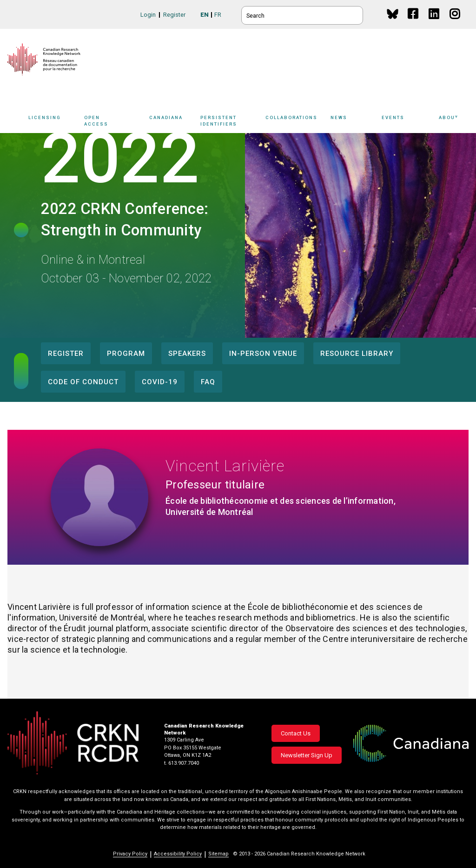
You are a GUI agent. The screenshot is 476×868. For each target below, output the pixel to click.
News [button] (354, 122)
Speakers (187, 354)
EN (205, 15)
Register (174, 15)
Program (126, 354)
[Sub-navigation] (52, 123)
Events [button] (408, 122)
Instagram (455, 23)
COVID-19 (160, 382)
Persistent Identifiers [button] (234, 122)
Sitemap (218, 854)
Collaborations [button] (298, 122)
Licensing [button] (54, 122)
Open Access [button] (114, 122)
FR (218, 15)
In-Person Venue (263, 354)
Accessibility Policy (178, 854)
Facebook (413, 23)
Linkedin (434, 23)
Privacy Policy (130, 854)
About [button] (454, 122)
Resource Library (357, 354)
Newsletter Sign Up (307, 755)
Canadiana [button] (172, 122)
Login (148, 15)
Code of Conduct (83, 382)
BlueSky (393, 14)
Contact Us (296, 733)
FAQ (208, 382)
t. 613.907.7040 (182, 763)
